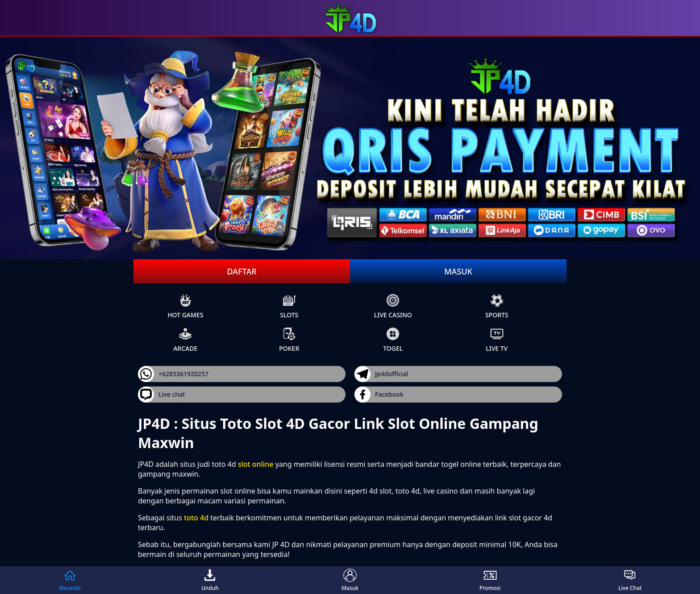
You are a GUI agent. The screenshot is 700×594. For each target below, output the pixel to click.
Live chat (161, 395)
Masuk (458, 271)
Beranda (70, 580)
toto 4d (196, 518)
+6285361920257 (173, 374)
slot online (256, 464)
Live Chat (630, 580)
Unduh (210, 580)
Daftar (242, 271)
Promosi (490, 580)
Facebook (379, 395)
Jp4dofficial (381, 374)
